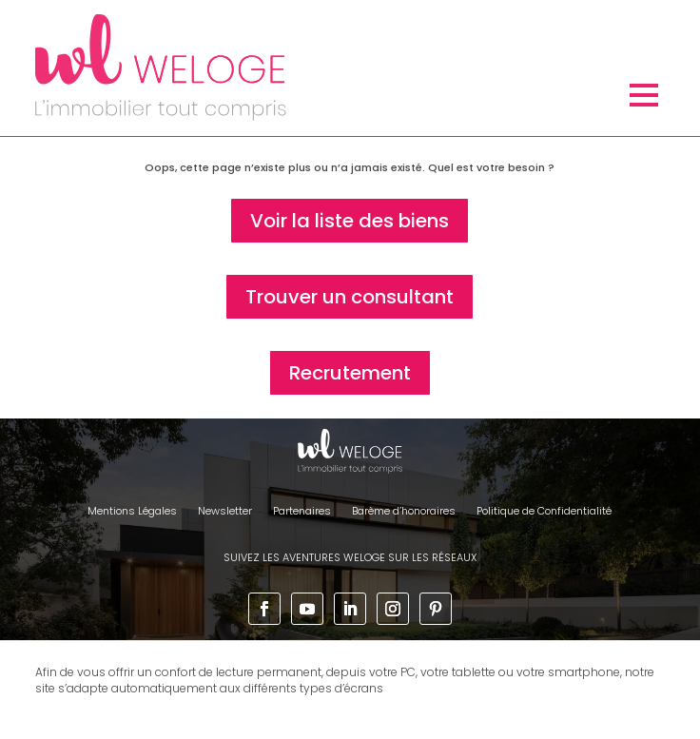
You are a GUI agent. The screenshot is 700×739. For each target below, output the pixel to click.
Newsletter (225, 511)
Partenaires (302, 511)
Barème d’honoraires (404, 511)
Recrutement (350, 373)
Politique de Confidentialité (544, 511)
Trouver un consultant (350, 297)
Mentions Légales (132, 511)
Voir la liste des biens (350, 221)
